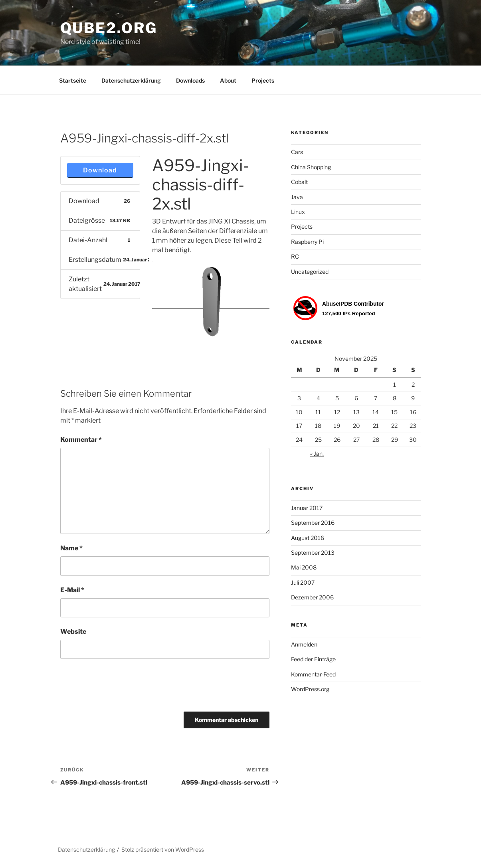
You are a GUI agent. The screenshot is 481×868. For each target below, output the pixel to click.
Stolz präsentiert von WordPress (163, 849)
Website (73, 632)
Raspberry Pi (307, 242)
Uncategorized (310, 272)
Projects (263, 80)
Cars (297, 152)
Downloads (190, 80)
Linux (298, 212)
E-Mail (72, 590)
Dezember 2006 (312, 597)
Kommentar (81, 440)
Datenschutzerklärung (131, 80)
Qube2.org (109, 28)
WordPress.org (310, 689)
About (228, 80)
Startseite (73, 80)
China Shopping (311, 167)
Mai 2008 (304, 567)
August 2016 (308, 538)
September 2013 (313, 553)
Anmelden (304, 644)
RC (295, 256)
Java (297, 197)
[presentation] (121, 688)
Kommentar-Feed (313, 674)
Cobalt (299, 182)
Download (100, 170)
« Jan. (317, 454)
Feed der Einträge (313, 659)
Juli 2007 (303, 582)
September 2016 (313, 523)
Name (71, 548)
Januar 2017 (307, 508)
